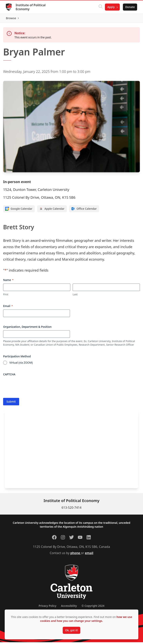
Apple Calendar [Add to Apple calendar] (52, 211)
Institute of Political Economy (31, 7)
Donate (130, 7)
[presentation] (33, 387)
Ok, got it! (71, 630)
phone (76, 555)
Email (8, 308)
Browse (129, 19)
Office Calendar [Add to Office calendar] (84, 211)
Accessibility (69, 607)
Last (75, 296)
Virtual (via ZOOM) (21, 364)
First (6, 296)
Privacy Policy (47, 607)
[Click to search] (100, 7)
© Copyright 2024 (93, 607)
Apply (111, 7)
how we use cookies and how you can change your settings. (86, 619)
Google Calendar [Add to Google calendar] (19, 211)
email (89, 555)
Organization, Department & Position (27, 328)
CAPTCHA (9, 376)
